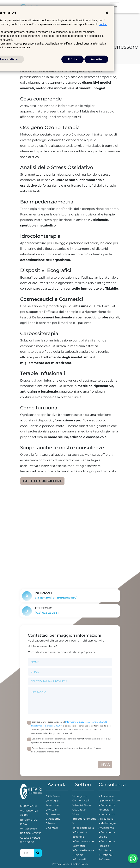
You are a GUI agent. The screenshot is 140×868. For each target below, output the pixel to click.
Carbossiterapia (84, 850)
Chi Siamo (55, 796)
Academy (54, 819)
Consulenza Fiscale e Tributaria (107, 846)
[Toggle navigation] (115, 6)
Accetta (96, 59)
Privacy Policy (61, 864)
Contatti (53, 828)
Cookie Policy (80, 864)
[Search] (27, 853)
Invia (105, 765)
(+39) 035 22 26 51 (47, 613)
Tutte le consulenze (42, 481)
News (52, 823)
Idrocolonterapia (83, 828)
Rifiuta (73, 59)
